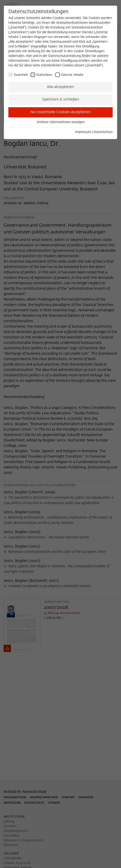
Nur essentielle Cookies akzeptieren (60, 112)
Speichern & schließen (61, 100)
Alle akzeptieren (60, 87)
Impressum (83, 132)
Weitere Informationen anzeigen (61, 122)
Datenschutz (103, 132)
